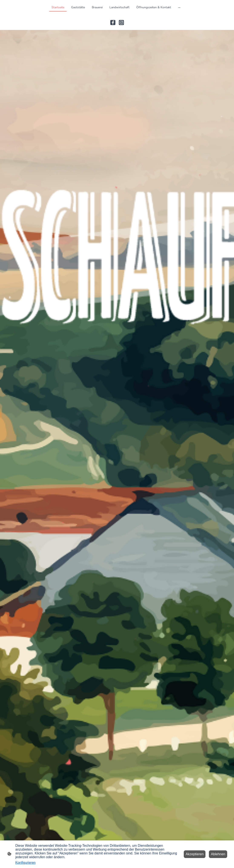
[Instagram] (121, 23)
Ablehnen (218, 854)
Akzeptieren (195, 854)
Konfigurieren (25, 863)
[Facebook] (113, 23)
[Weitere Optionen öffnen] (179, 7)
